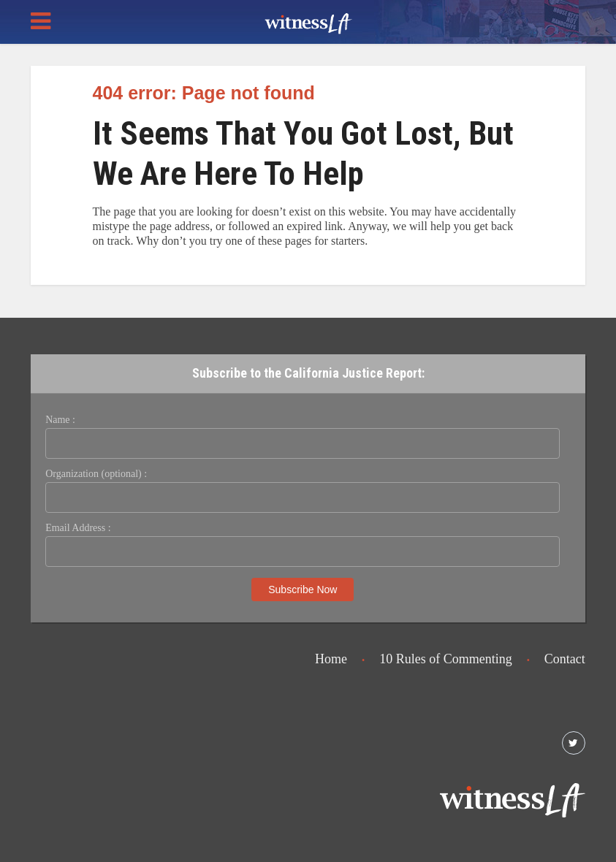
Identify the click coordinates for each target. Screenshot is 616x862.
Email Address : (78, 528)
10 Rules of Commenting (446, 659)
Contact (565, 659)
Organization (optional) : (96, 474)
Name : (60, 420)
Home (331, 659)
